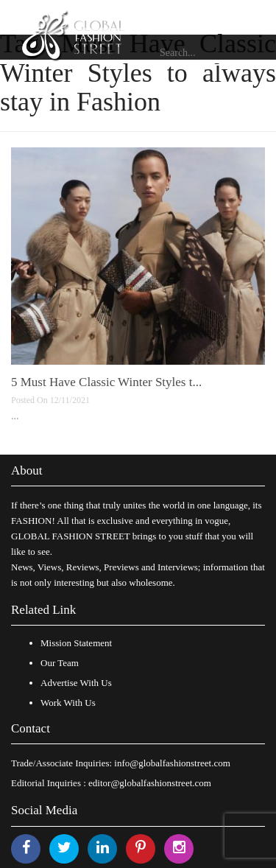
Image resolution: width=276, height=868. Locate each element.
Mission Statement (76, 643)
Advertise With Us (76, 683)
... (15, 416)
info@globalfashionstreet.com (172, 763)
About (27, 470)
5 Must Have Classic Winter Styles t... (106, 382)
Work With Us (68, 703)
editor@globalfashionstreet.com (150, 783)
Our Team (60, 663)
